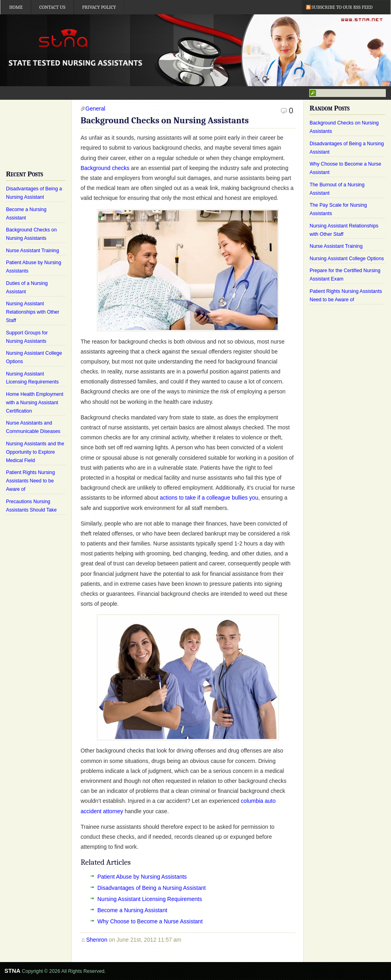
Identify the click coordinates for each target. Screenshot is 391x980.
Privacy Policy (99, 7)
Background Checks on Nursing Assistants (165, 121)
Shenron (97, 940)
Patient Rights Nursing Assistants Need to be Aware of (31, 481)
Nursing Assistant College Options (347, 259)
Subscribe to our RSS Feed (342, 7)
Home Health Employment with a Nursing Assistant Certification (35, 403)
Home (16, 7)
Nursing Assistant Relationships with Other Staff (33, 312)
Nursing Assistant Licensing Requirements (150, 899)
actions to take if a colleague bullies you (209, 498)
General (95, 109)
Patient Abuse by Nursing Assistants (142, 877)
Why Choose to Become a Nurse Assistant (150, 921)
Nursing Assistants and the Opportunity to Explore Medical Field (35, 452)
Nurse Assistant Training (33, 251)
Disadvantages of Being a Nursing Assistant (152, 888)
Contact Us (52, 7)
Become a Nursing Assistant (132, 910)
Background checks (105, 168)
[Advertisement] (36, 129)
